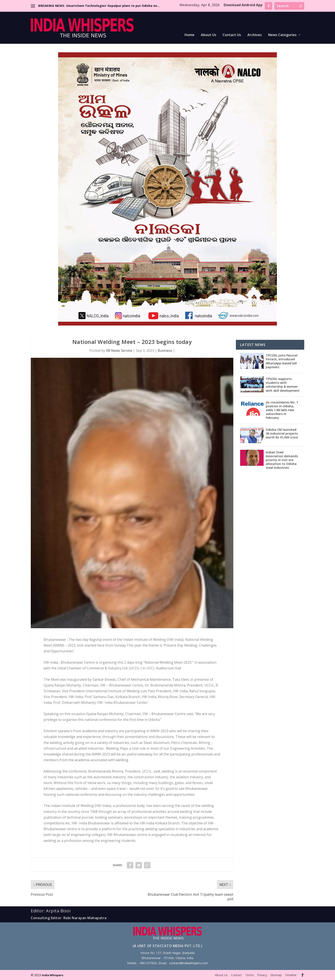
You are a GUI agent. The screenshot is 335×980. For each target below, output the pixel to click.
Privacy (262, 975)
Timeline (291, 975)
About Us (209, 35)
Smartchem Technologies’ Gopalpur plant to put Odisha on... (113, 6)
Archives (255, 35)
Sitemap (276, 975)
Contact (236, 975)
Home (190, 35)
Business (165, 351)
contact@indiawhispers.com (189, 963)
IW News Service (119, 351)
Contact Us (232, 35)
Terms (250, 975)
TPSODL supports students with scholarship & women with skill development (283, 385)
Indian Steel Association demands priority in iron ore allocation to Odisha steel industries (282, 460)
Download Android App (243, 5)
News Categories (282, 35)
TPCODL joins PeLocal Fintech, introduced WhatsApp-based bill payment (282, 361)
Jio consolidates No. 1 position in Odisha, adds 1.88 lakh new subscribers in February (282, 410)
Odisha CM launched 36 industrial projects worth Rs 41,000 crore (282, 433)
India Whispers (53, 975)
